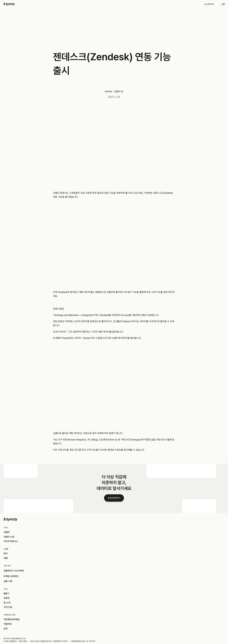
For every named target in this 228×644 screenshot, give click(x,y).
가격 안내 (172, 594)
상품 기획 (122, 589)
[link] (202, 6)
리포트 (170, 584)
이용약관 (21, 613)
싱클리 (20, 579)
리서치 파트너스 (25, 589)
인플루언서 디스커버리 (129, 579)
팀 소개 (170, 589)
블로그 (170, 579)
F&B (69, 584)
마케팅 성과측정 (125, 584)
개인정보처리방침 (26, 608)
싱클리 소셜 (23, 584)
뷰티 (69, 579)
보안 (19, 618)
